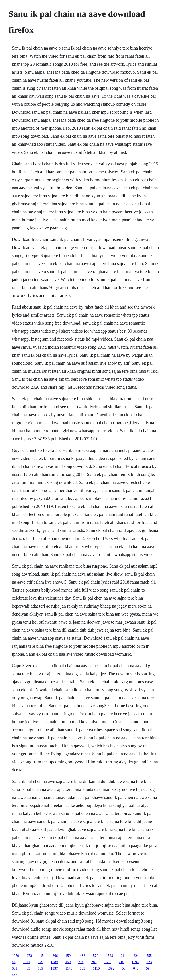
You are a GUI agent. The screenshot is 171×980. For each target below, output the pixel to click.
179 (40, 962)
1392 (111, 968)
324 (136, 956)
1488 (82, 956)
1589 (108, 962)
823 (149, 962)
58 (124, 968)
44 (14, 962)
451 (42, 956)
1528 (109, 956)
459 (68, 962)
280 (94, 962)
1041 (26, 962)
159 (68, 956)
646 (136, 968)
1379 (15, 956)
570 (96, 956)
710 (121, 962)
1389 (54, 962)
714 (81, 962)
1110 (96, 968)
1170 (69, 968)
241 (123, 956)
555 (149, 956)
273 (29, 956)
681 (14, 968)
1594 (135, 962)
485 (27, 968)
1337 (54, 968)
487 (14, 975)
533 (83, 968)
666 (55, 956)
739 (40, 968)
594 (149, 968)
